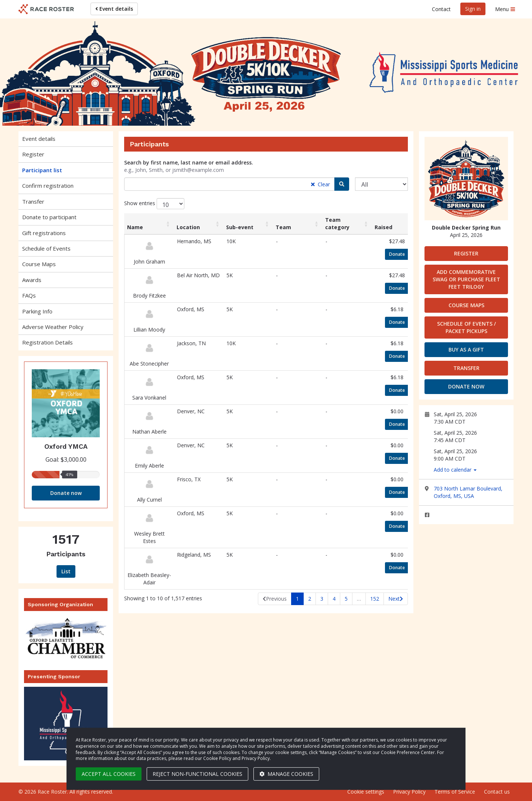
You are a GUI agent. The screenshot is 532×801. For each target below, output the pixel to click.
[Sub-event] (381, 184)
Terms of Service (455, 792)
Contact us (497, 792)
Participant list (42, 170)
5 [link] (346, 599)
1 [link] (297, 599)
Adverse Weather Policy (53, 327)
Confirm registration (48, 186)
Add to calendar (455, 470)
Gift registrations (44, 233)
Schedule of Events (46, 248)
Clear (320, 184)
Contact (441, 9)
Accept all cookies (109, 774)
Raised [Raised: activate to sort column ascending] (383, 227)
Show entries (154, 204)
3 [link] (322, 599)
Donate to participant (49, 217)
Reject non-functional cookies (197, 774)
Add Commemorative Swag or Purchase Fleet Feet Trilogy (466, 279)
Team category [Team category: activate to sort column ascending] (337, 223)
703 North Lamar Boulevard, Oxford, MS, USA (468, 492)
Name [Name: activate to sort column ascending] (135, 227)
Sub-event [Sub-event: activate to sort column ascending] (240, 227)
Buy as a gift (466, 349)
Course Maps (39, 264)
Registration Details (47, 342)
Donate (399, 254)
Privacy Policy (409, 792)
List (66, 571)
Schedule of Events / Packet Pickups (466, 327)
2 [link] (310, 599)
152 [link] (375, 599)
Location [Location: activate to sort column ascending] (188, 227)
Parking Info (37, 311)
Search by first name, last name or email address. (189, 162)
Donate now (66, 493)
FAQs (29, 295)
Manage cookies (286, 774)
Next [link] (394, 599)
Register (33, 154)
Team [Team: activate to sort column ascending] (283, 227)
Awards (32, 280)
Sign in (473, 9)
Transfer (33, 201)
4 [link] (334, 599)
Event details (114, 9)
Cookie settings (366, 792)
